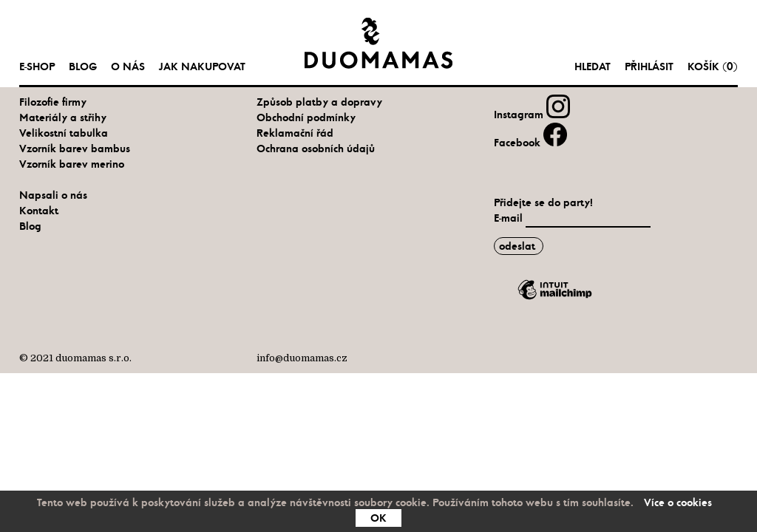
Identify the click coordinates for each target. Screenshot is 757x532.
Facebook (530, 143)
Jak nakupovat (202, 66)
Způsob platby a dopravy (319, 102)
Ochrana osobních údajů (316, 149)
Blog (83, 66)
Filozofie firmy (53, 102)
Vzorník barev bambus (75, 149)
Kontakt (39, 211)
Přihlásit (649, 66)
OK (378, 518)
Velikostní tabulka (64, 133)
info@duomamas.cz (302, 358)
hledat (593, 66)
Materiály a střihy (63, 117)
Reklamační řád (295, 133)
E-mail (510, 218)
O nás (128, 66)
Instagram (532, 115)
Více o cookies (678, 502)
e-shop (37, 66)
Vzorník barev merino (72, 164)
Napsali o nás (53, 195)
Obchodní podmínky (306, 117)
